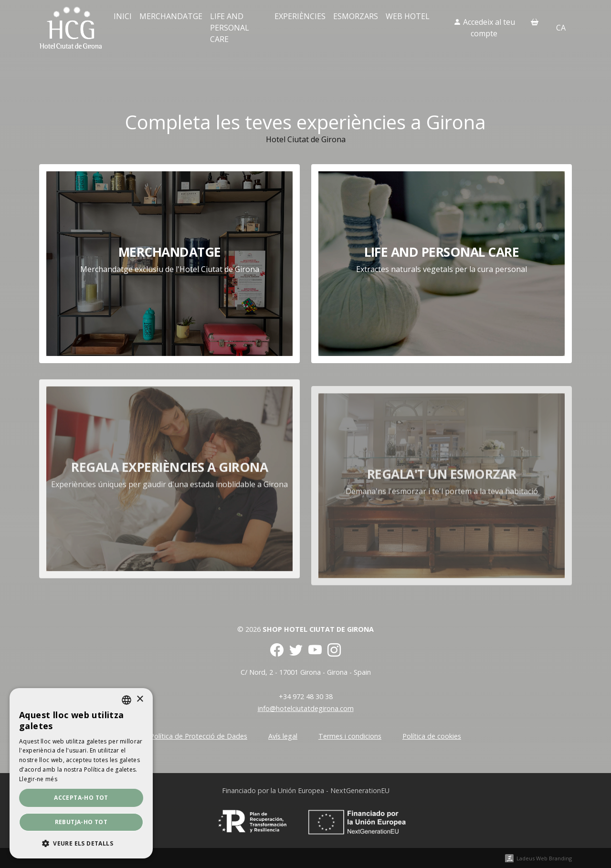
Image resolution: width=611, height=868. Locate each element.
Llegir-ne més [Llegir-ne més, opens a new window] (38, 779)
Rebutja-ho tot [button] (81, 822)
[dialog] (81, 773)
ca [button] (561, 28)
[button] (81, 843)
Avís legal (283, 736)
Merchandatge (171, 16)
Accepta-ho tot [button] (81, 798)
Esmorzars (356, 16)
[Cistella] (535, 22)
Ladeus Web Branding (544, 858)
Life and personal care (230, 28)
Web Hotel (408, 16)
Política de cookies (432, 736)
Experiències (300, 16)
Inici (123, 16)
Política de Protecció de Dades (199, 736)
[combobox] (126, 700)
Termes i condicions (350, 736)
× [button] (140, 699)
